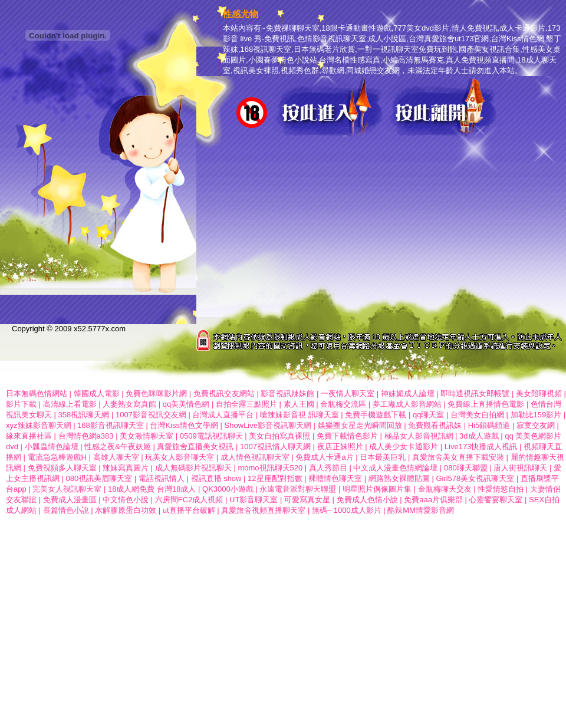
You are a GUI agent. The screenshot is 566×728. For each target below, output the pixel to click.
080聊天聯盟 (466, 468)
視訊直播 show (216, 478)
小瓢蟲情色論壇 (52, 447)
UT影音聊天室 (254, 500)
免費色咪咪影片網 (156, 393)
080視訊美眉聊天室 (99, 478)
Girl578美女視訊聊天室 (475, 478)
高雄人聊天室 (116, 457)
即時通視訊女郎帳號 (475, 393)
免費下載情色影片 (347, 436)
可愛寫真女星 (307, 500)
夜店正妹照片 (340, 447)
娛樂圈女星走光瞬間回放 (360, 425)
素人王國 (300, 404)
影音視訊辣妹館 (287, 393)
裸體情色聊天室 (335, 478)
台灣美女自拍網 (477, 415)
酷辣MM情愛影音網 (421, 510)
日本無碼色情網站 (37, 393)
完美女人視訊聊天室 (67, 489)
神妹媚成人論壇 (408, 393)
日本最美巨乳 (383, 457)
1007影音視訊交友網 (151, 415)
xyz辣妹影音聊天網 (40, 425)
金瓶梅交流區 (343, 404)
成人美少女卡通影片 (404, 447)
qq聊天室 (428, 415)
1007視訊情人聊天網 (275, 447)
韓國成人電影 (97, 393)
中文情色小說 (126, 500)
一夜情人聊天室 (348, 393)
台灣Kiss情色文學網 (184, 425)
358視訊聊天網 (84, 415)
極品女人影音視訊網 (419, 436)
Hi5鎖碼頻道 (489, 425)
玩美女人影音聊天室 (180, 457)
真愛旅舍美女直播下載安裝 (458, 457)
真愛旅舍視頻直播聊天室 (263, 510)
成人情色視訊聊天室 (255, 457)
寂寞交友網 (536, 425)
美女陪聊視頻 (539, 393)
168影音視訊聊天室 (111, 425)
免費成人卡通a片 (324, 457)
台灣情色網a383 (86, 436)
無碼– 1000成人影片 (347, 510)
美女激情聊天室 (147, 436)
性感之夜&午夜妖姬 (118, 447)
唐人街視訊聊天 (520, 468)
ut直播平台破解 (189, 510)
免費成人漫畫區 (70, 500)
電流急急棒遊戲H (57, 457)
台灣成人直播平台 (223, 415)
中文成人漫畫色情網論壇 (395, 468)
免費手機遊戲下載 (376, 415)
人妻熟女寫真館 (129, 404)
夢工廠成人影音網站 (407, 404)
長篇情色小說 (66, 510)
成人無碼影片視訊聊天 (193, 468)
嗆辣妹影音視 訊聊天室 (300, 415)
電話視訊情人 (162, 478)
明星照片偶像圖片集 (377, 489)
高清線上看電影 (70, 404)
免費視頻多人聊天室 (62, 468)
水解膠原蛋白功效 (126, 510)
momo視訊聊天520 (270, 468)
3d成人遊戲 (479, 436)
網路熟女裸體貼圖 (399, 478)
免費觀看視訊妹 (435, 425)
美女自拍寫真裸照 (279, 436)
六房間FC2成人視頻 (189, 500)
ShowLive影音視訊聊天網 (268, 425)
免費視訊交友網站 (224, 393)
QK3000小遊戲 (228, 489)
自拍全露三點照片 (246, 404)
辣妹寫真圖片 (126, 468)
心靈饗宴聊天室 (496, 500)
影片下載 (21, 404)
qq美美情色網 (186, 404)
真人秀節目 (328, 468)
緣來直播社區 (29, 436)
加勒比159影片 (536, 415)
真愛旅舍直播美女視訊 (195, 447)
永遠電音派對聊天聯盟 (299, 489)
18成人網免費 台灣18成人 (152, 489)
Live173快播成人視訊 (481, 447)
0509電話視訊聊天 (211, 436)
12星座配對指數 (275, 478)
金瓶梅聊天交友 (446, 489)
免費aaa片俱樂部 (433, 500)
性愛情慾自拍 (501, 489)
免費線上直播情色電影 (486, 404)
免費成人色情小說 (367, 500)
